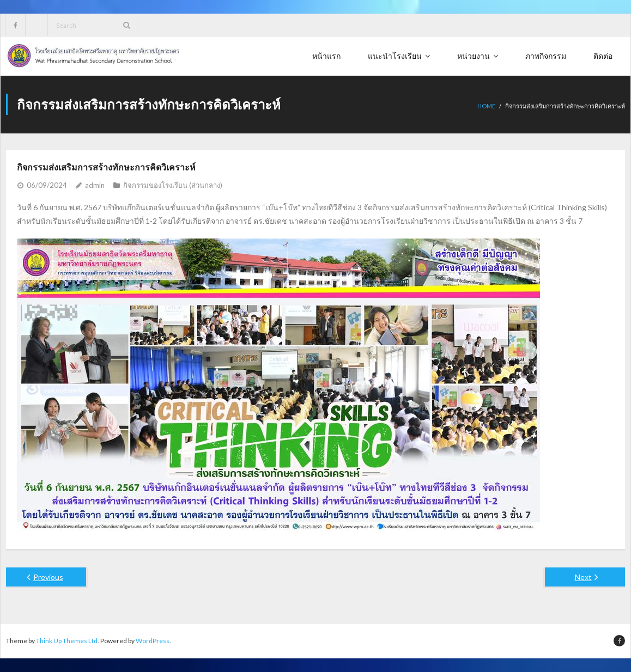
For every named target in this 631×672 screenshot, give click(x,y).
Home (486, 106)
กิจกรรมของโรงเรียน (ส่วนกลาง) (173, 185)
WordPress (153, 641)
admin (95, 185)
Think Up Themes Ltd (67, 641)
